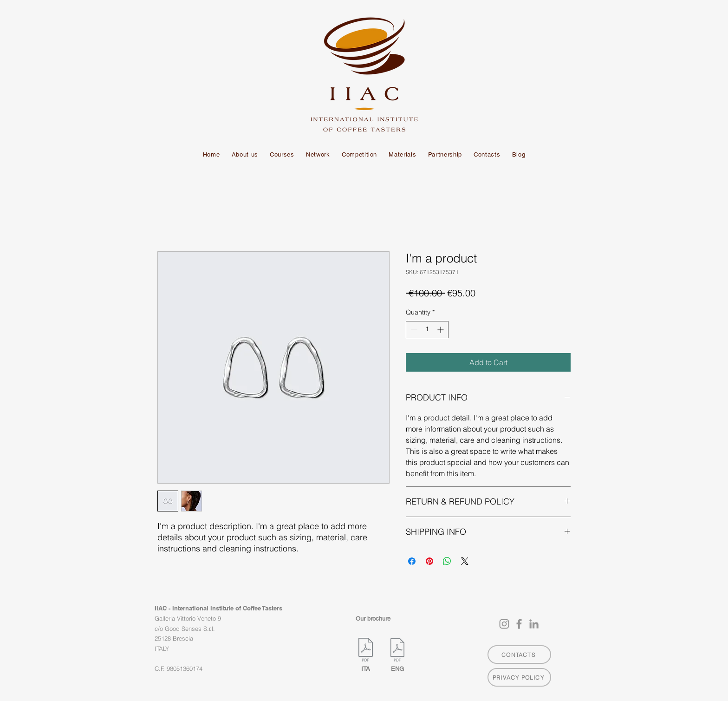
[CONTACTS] (519, 655)
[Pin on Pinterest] (429, 561)
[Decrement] (413, 330)
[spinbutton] (427, 330)
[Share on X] (465, 561)
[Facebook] (519, 624)
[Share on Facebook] (412, 561)
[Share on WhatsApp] (447, 561)
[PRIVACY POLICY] (519, 677)
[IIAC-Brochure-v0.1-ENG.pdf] (397, 651)
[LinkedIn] (534, 624)
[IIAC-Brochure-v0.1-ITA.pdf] (366, 651)
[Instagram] (504, 624)
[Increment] (441, 330)
